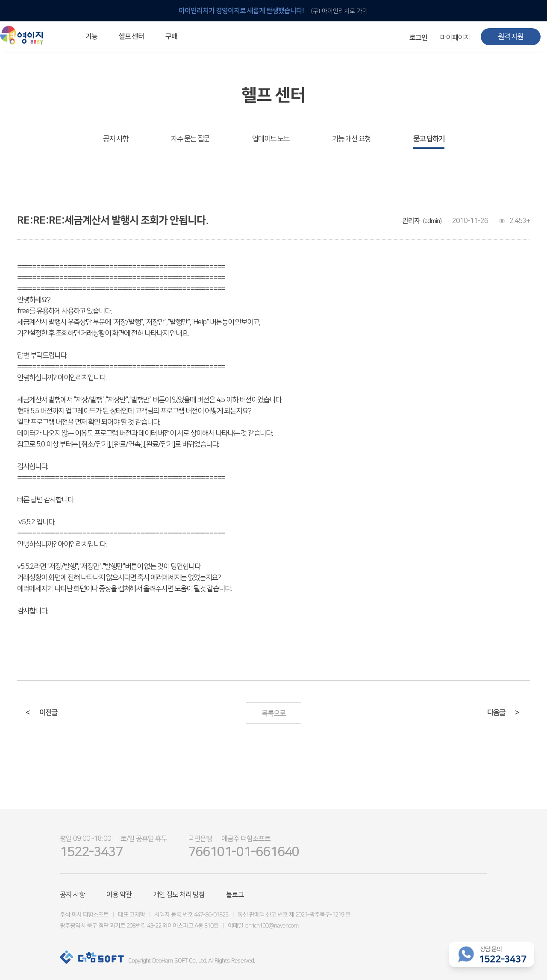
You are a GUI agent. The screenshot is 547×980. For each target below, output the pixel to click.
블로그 (235, 895)
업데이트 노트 (271, 139)
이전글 (41, 713)
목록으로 (273, 713)
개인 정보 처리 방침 (179, 895)
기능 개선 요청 (351, 139)
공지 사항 (116, 139)
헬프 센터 (131, 36)
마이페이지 (455, 38)
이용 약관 (119, 895)
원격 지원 (510, 37)
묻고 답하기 (429, 139)
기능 (91, 36)
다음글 (503, 713)
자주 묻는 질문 (190, 139)
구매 (171, 36)
